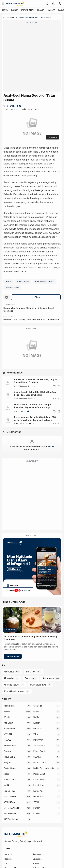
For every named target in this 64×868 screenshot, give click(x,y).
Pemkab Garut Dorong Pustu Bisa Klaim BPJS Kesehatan (31, 320)
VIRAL (36, 734)
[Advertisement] (32, 58)
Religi (6, 774)
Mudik (7, 785)
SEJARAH (41, 10)
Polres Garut (39, 774)
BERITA (5, 10)
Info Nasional (10, 814)
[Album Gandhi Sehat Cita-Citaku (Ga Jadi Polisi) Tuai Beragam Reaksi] (8, 395)
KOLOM (37, 814)
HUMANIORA (10, 728)
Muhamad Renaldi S (27, 386)
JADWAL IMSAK (28, 10)
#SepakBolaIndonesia (14, 691)
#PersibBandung (12, 685)
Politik (36, 711)
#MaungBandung (38, 685)
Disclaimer (38, 859)
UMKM (36, 717)
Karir (7, 863)
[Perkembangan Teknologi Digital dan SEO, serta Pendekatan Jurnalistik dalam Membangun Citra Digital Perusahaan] (8, 421)
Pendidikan (39, 785)
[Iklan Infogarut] (32, 567)
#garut (8, 281)
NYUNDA (38, 728)
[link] (47, 4)
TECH (36, 802)
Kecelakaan (9, 706)
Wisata (7, 717)
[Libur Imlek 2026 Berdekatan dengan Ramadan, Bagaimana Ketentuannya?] (8, 408)
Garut (27, 678)
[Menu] (3, 4)
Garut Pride (39, 780)
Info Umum (9, 723)
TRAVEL (7, 740)
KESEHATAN (9, 802)
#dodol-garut (23, 281)
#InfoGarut (9, 672)
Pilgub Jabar (10, 757)
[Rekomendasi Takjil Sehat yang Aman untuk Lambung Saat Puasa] (32, 620)
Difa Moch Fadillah (27, 424)
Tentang (37, 854)
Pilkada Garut (40, 762)
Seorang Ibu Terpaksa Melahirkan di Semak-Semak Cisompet (29, 309)
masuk (51, 447)
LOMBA (37, 808)
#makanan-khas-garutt (45, 281)
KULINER (14, 10)
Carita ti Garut (10, 768)
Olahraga (38, 706)
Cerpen (7, 751)
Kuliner (37, 723)
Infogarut (14, 106)
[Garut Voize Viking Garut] (32, 349)
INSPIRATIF (39, 797)
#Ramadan (9, 678)
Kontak (36, 863)
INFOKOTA (38, 740)
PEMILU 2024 (10, 745)
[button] (54, 4)
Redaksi (8, 859)
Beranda (8, 854)
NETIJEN (8, 734)
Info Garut (30, 672)
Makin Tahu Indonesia (44, 768)
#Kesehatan (48, 678)
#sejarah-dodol (12, 288)
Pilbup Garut (39, 751)
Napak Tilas (9, 791)
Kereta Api (38, 791)
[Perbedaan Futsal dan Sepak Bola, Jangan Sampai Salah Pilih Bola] (8, 383)
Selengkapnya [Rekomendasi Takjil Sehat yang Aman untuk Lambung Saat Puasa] (13, 656)
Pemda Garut (10, 780)
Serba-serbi (39, 745)
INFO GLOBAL (10, 797)
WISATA (52, 10)
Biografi (7, 762)
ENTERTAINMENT (12, 808)
